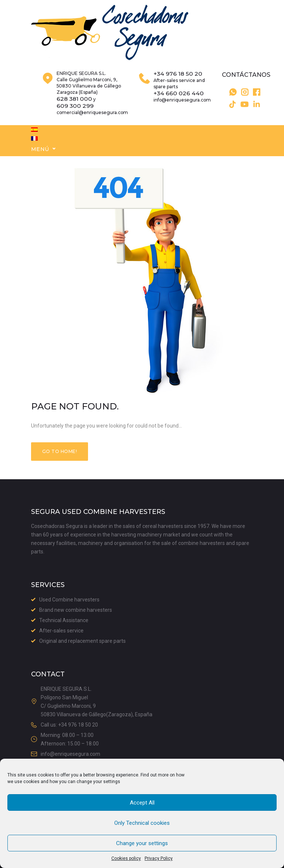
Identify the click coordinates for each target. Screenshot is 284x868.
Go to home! (60, 462)
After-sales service (61, 631)
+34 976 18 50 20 (178, 85)
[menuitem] (34, 141)
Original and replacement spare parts (82, 641)
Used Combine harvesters (69, 600)
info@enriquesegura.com (182, 111)
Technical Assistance (64, 621)
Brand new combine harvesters (76, 610)
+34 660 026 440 (179, 104)
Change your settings (142, 843)
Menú (40, 160)
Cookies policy (126, 858)
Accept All (142, 803)
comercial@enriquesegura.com (92, 123)
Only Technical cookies (142, 823)
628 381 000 (74, 110)
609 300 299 (75, 117)
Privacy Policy (159, 858)
